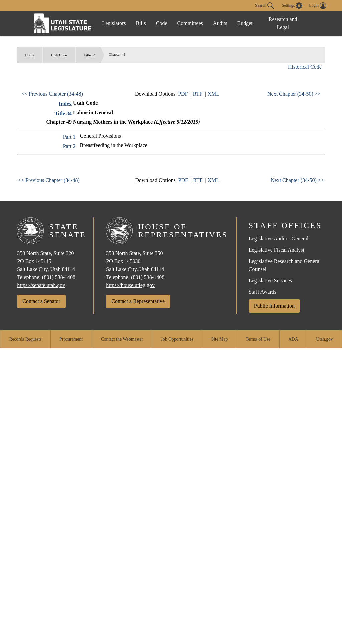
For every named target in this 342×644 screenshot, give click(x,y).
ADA (293, 339)
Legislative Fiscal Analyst (277, 250)
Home (30, 55)
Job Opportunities (177, 339)
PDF (183, 94)
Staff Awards (263, 292)
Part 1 (69, 137)
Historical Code (305, 67)
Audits (220, 23)
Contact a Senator (41, 301)
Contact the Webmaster (122, 339)
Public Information (274, 306)
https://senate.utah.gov (41, 285)
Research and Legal (283, 23)
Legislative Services (270, 281)
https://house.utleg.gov (130, 285)
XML (213, 94)
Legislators (114, 23)
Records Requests (25, 339)
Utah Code (59, 55)
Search (265, 6)
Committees (190, 23)
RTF (198, 94)
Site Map (220, 339)
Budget (245, 23)
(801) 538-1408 (59, 277)
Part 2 (69, 146)
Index (65, 104)
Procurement (71, 339)
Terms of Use (258, 339)
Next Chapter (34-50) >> (294, 94)
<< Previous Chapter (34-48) (52, 94)
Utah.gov (324, 339)
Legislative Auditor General (279, 239)
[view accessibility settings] (292, 6)
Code (162, 23)
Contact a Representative (138, 301)
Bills (141, 23)
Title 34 (90, 55)
